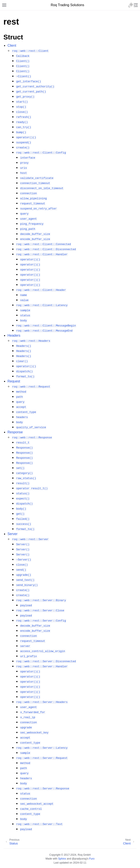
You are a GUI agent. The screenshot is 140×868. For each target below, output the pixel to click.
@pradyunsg (79, 859)
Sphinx (62, 859)
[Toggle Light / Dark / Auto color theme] (131, 5)
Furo (92, 859)
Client (12, 45)
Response (15, 432)
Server (12, 534)
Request (14, 381)
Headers (14, 335)
